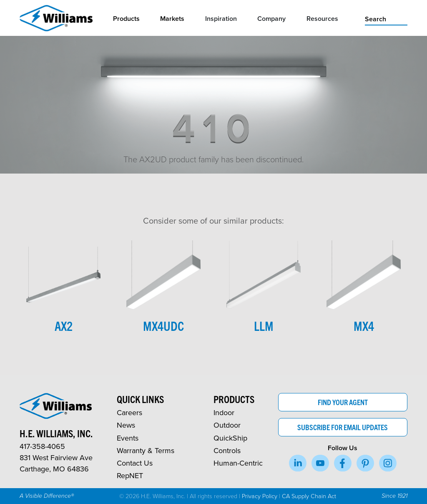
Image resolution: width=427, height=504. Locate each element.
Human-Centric (238, 463)
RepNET (130, 475)
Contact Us (135, 463)
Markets (172, 19)
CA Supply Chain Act (309, 496)
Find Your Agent (343, 402)
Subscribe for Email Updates (343, 427)
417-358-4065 (42, 446)
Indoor (224, 412)
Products (126, 19)
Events (128, 438)
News (126, 425)
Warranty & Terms (146, 450)
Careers (129, 412)
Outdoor (227, 425)
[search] (386, 18)
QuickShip (230, 438)
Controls (227, 450)
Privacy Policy (260, 496)
